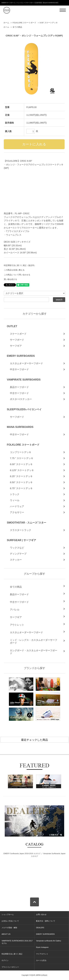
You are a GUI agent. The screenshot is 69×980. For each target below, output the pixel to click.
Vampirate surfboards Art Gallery (49, 941)
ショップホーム (8, 914)
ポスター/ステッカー (21, 399)
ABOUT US (6, 934)
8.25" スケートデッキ (21, 476)
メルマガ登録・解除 (9, 928)
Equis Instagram (42, 947)
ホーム (6, 23)
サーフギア (16, 346)
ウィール (15, 500)
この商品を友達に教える (14, 270)
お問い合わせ (41, 914)
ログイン (5, 960)
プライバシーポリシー (10, 967)
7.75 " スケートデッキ (22, 458)
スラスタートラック (21, 530)
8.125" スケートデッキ (22, 470)
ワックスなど (17, 548)
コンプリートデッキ (21, 452)
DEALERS (40, 928)
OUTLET (12, 326)
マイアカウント (42, 954)
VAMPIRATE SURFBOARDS (24, 380)
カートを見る (41, 960)
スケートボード (18, 334)
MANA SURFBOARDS (20, 427)
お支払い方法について (10, 921)
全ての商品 (17, 27)
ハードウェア (17, 506)
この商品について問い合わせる (17, 275)
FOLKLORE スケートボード (24, 23)
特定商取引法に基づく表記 (12, 954)
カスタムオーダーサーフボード (26, 363)
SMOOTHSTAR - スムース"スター (26, 523)
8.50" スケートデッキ (21, 482)
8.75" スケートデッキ (21, 488)
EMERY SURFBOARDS (21, 356)
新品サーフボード (19, 387)
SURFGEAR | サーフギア (21, 540)
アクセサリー (17, 512)
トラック (15, 494)
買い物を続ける (10, 279)
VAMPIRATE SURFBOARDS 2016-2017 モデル (17, 942)
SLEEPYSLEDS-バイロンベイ (24, 409)
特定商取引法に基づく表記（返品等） (20, 265)
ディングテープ (18, 554)
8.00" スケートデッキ (49, 23)
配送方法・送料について (46, 921)
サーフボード (17, 340)
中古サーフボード (19, 369)
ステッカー (16, 560)
